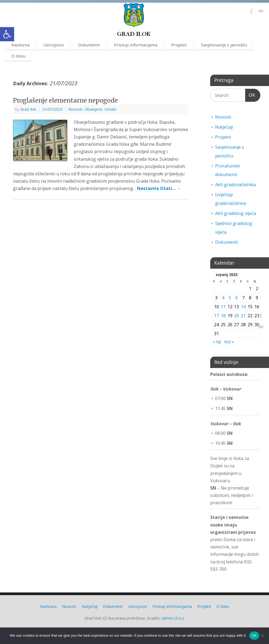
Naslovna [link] (20, 45)
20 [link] (236, 316)
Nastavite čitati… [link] (159, 188)
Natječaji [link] (224, 127)
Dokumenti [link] (89, 45)
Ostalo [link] (111, 109)
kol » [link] (229, 342)
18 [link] (223, 316)
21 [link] (243, 316)
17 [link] (216, 316)
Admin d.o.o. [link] (173, 618)
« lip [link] (217, 342)
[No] (262, 636)
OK (250, 94)
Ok (254, 635)
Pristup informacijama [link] (136, 45)
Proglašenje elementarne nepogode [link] (65, 100)
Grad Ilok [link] (28, 109)
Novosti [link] (75, 109)
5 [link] (230, 298)
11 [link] (223, 307)
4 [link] (223, 298)
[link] (7, 34)
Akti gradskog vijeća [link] (236, 213)
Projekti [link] (179, 45)
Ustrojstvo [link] (54, 45)
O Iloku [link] (18, 56)
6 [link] (237, 298)
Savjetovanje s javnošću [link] (224, 45)
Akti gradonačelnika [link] (235, 185)
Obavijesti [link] (93, 109)
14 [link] (243, 307)
